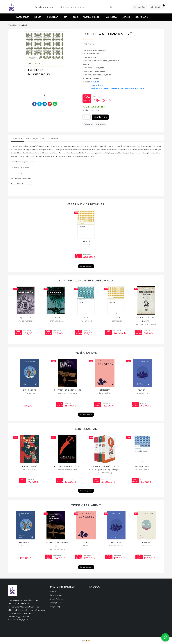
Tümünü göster (86, 266)
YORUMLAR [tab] (53, 138)
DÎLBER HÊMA (30, 393)
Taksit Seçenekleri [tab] (35, 138)
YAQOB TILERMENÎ (26, 321)
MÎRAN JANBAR (30, 469)
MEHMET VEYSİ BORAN (67, 393)
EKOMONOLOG (30, 390)
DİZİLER (95, 88)
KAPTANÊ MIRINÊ (30, 466)
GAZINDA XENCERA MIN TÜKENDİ (67, 466)
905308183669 (14, 613)
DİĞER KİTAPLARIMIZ (86, 505)
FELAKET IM (143, 390)
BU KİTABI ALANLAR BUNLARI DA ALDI (86, 280)
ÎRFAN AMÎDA (105, 393)
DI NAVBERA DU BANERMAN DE (67, 390)
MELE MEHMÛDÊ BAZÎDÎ (146, 324)
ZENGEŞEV (105, 390)
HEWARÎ (86, 241)
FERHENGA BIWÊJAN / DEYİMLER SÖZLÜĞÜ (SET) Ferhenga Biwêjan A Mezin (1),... (105, 470)
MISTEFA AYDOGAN (56, 321)
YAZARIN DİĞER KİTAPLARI (86, 204)
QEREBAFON (26, 318)
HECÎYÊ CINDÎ (86, 245)
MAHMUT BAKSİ (86, 321)
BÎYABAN (146, 542)
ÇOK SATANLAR (86, 429)
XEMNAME (56, 318)
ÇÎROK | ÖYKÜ (97, 85)
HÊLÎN (86, 318)
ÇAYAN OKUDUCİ (142, 393)
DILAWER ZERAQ (105, 473)
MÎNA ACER (146, 546)
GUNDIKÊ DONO (142, 466)
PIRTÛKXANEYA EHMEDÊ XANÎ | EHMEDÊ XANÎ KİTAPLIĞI (122, 88)
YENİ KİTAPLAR (86, 353)
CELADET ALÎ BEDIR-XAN (67, 469)
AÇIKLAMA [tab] (17, 138)
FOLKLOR (95, 82)
